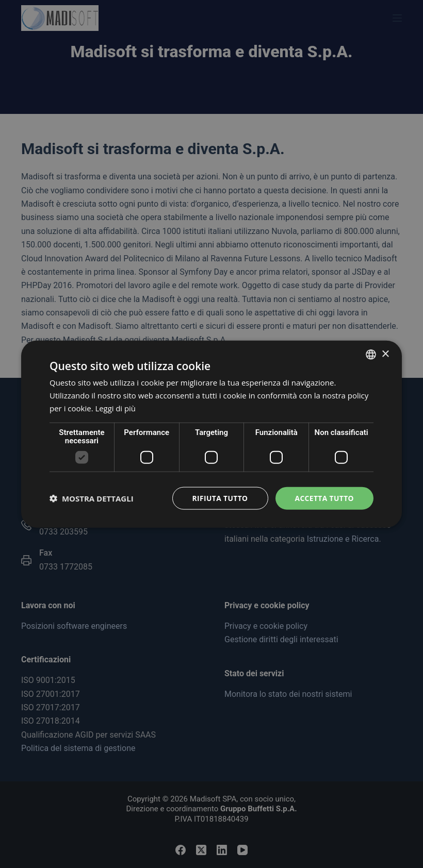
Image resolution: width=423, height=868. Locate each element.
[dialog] (211, 434)
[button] (92, 498)
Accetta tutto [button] (324, 498)
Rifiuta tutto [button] (218, 498)
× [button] (385, 354)
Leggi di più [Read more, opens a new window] (115, 408)
